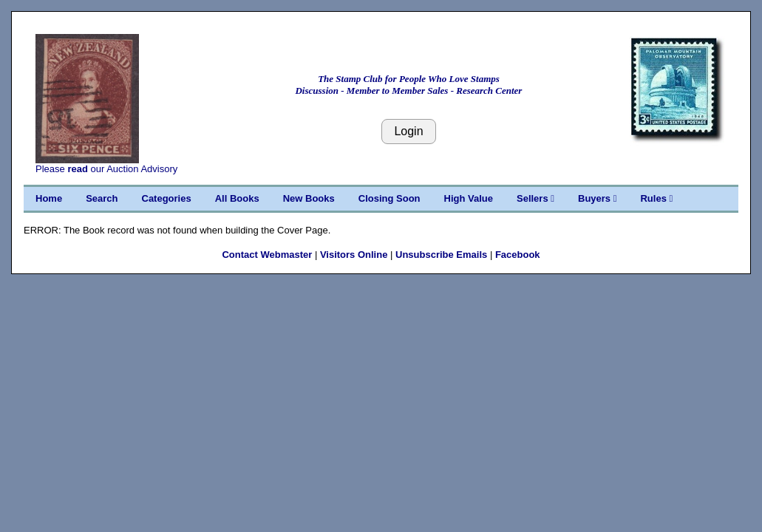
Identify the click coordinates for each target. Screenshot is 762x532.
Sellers (535, 198)
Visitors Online (354, 255)
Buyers (597, 198)
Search (102, 198)
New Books (309, 198)
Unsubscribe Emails (441, 255)
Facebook (518, 255)
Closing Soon (389, 198)
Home (49, 198)
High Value (469, 198)
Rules (656, 198)
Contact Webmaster (267, 255)
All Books (237, 198)
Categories (167, 198)
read (77, 169)
